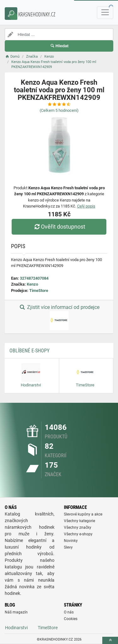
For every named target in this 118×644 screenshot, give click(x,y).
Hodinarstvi (16, 628)
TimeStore (39, 291)
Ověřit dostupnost (59, 227)
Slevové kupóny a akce (83, 514)
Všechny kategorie (79, 521)
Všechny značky (78, 527)
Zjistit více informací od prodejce (59, 317)
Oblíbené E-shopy (29, 351)
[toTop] (110, 640)
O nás (69, 612)
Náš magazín (16, 612)
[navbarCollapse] (105, 13)
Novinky (71, 541)
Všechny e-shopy (78, 534)
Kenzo (32, 284)
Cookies (71, 619)
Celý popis (86, 206)
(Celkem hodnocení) (59, 110)
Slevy (68, 547)
